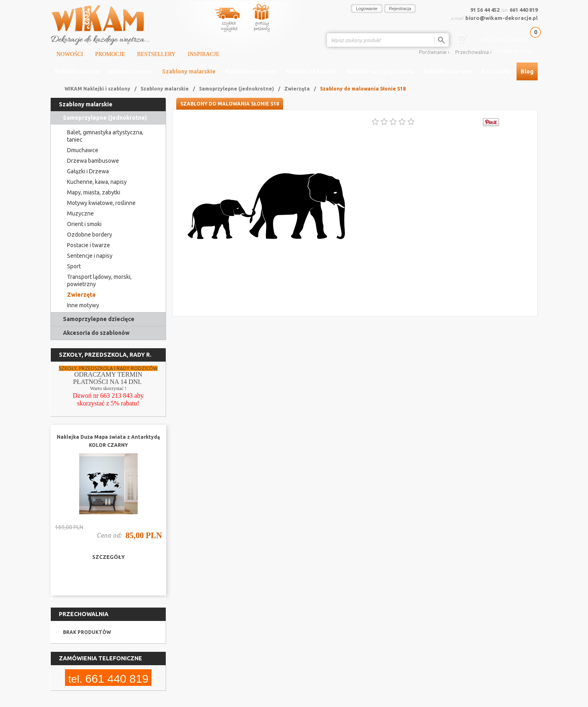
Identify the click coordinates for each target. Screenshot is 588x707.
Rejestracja (400, 9)
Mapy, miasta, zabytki (94, 192)
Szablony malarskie (165, 89)
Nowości (70, 54)
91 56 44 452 (485, 10)
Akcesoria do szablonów (96, 333)
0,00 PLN (506, 40)
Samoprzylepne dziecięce (99, 319)
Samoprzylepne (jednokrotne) (237, 89)
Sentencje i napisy (90, 256)
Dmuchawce (83, 150)
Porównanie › (434, 52)
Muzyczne (80, 213)
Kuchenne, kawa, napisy (97, 182)
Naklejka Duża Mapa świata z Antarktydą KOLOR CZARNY (108, 441)
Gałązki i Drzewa (88, 171)
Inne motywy (83, 305)
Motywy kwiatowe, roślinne (101, 203)
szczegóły (108, 557)
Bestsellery (156, 54)
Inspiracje (203, 54)
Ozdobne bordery (90, 235)
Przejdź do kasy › (515, 51)
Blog (527, 71)
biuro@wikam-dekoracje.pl (502, 18)
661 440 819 (524, 10)
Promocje (110, 54)
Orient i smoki (84, 224)
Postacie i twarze (89, 245)
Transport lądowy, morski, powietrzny (99, 280)
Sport (74, 266)
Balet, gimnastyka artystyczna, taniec (105, 136)
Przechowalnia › (473, 52)
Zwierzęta (297, 89)
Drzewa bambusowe (93, 161)
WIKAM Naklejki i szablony (97, 89)
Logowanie (366, 9)
